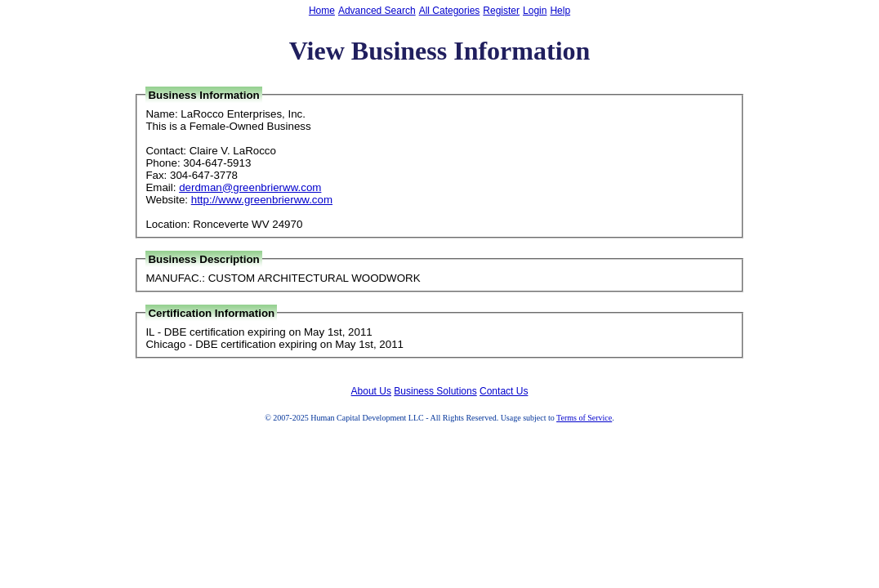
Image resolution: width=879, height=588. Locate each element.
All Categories (450, 11)
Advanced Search (377, 11)
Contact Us (504, 391)
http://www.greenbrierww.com (262, 200)
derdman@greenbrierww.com (250, 187)
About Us (371, 391)
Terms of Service (584, 418)
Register (501, 11)
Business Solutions (435, 391)
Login (535, 11)
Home (322, 11)
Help (560, 11)
